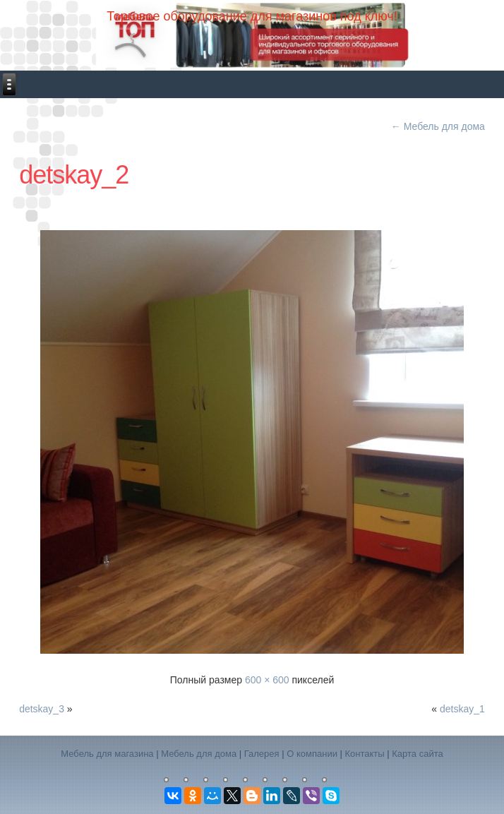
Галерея (262, 754)
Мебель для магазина (107, 754)
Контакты (365, 754)
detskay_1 (462, 709)
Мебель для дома (438, 126)
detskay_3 (42, 709)
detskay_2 (74, 175)
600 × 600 (267, 680)
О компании (312, 754)
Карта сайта (417, 754)
